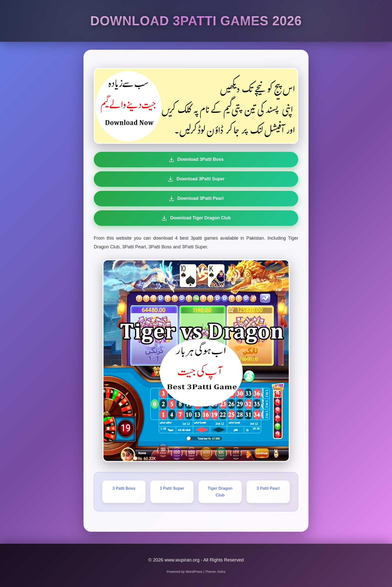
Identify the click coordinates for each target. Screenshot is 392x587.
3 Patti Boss (124, 488)
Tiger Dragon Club (220, 492)
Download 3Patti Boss (196, 160)
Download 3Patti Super (196, 179)
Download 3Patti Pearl (196, 199)
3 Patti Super (172, 488)
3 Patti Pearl (268, 488)
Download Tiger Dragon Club (195, 218)
